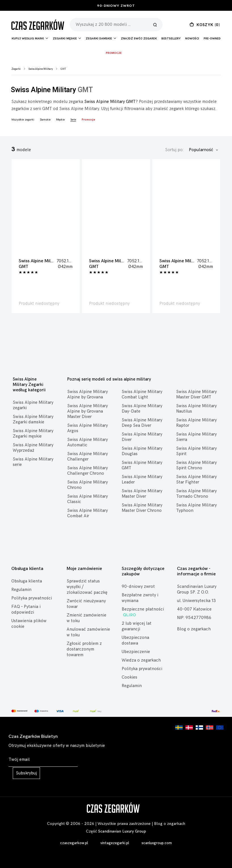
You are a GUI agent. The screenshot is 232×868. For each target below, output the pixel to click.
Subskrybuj (26, 773)
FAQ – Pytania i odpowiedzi (26, 610)
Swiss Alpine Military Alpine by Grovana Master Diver (87, 411)
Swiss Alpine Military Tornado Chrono (196, 494)
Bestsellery (171, 39)
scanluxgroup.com (157, 843)
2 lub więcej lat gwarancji (137, 626)
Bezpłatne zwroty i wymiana (140, 598)
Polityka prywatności (32, 598)
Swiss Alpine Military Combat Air (87, 513)
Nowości (192, 39)
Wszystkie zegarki (23, 120)
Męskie (60, 120)
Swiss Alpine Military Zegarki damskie (33, 419)
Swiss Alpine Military (41, 69)
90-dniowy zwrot (116, 6)
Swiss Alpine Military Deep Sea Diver (142, 423)
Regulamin (21, 590)
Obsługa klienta (27, 581)
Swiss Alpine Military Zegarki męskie (33, 434)
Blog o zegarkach (194, 629)
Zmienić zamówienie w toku (87, 618)
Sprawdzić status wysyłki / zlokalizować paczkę (87, 587)
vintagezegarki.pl (115, 843)
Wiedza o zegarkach (141, 660)
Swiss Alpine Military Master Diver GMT (196, 394)
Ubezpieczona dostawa (135, 640)
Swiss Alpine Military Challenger (87, 457)
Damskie (45, 120)
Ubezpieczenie (136, 652)
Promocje (114, 53)
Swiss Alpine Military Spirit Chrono (196, 465)
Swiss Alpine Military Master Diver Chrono (142, 508)
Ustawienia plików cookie (29, 624)
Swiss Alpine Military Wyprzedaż (33, 448)
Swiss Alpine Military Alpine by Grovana (87, 394)
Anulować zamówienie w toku (88, 632)
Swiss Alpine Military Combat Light (142, 394)
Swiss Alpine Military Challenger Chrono (87, 471)
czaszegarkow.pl (74, 843)
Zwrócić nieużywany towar (86, 604)
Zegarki (16, 69)
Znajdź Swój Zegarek (139, 39)
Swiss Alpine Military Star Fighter (196, 480)
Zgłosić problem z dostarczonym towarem (84, 649)
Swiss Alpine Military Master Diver (142, 494)
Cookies (129, 677)
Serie (73, 120)
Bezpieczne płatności (143, 612)
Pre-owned (212, 39)
